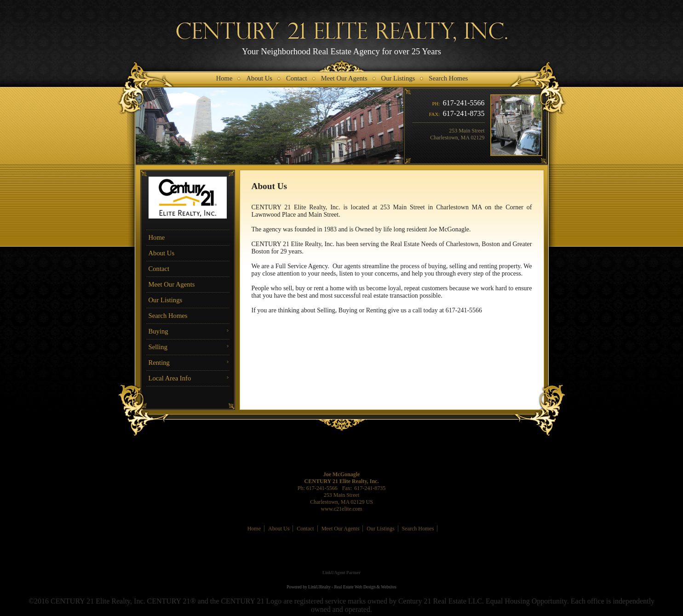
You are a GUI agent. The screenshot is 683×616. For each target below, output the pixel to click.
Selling (158, 347)
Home (157, 237)
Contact (159, 269)
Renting (159, 363)
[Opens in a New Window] (342, 559)
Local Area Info (170, 378)
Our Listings (166, 300)
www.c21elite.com (342, 509)
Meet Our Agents (172, 284)
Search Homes (168, 316)
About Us (162, 253)
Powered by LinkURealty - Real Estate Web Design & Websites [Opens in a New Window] (341, 587)
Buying (158, 331)
